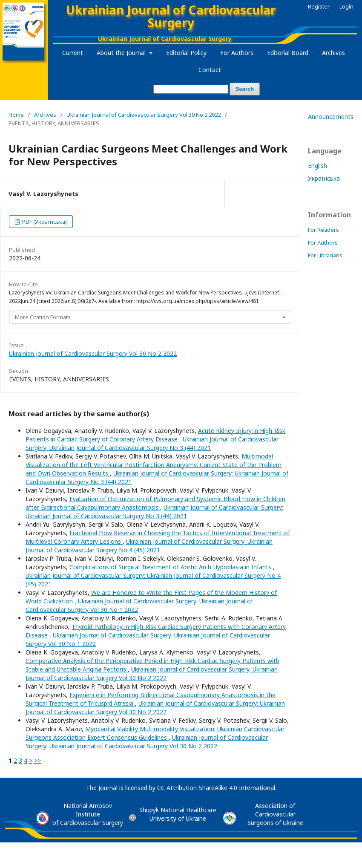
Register (319, 6)
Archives (333, 53)
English (317, 166)
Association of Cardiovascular (275, 810)
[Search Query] (191, 89)
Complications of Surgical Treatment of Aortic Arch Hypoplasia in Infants (171, 567)
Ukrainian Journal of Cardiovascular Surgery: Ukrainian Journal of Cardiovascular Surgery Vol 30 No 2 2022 (152, 673)
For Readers (323, 230)
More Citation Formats (43, 317)
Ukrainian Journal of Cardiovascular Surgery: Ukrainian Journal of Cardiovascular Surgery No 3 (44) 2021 (152, 443)
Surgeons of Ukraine (275, 823)
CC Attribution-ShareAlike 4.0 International (216, 788)
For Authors (237, 53)
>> (37, 760)
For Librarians (325, 255)
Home (16, 115)
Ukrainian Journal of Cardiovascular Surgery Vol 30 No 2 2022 (144, 115)
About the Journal (122, 53)
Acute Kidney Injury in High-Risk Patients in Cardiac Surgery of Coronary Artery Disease (155, 435)
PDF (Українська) (44, 222)
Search (245, 89)
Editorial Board (288, 53)
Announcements (331, 117)
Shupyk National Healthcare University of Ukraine (178, 814)
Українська (324, 178)
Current (73, 53)
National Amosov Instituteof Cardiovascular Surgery (88, 814)
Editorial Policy (186, 53)
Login (346, 6)
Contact (210, 70)
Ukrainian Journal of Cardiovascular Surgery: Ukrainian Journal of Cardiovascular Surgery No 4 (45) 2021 (149, 546)
